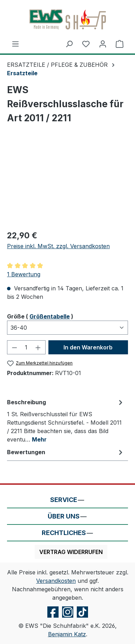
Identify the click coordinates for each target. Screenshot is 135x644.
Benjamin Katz (67, 634)
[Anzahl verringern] (14, 347)
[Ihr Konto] (103, 44)
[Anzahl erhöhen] (38, 347)
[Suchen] (69, 44)
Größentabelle (50, 316)
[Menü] (15, 44)
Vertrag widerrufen (71, 552)
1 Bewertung (24, 274)
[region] (67, 184)
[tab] (66, 420)
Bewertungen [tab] (66, 452)
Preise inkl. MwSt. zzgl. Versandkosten (58, 246)
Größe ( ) (40, 316)
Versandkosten (56, 581)
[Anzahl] (26, 347)
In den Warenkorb (88, 347)
